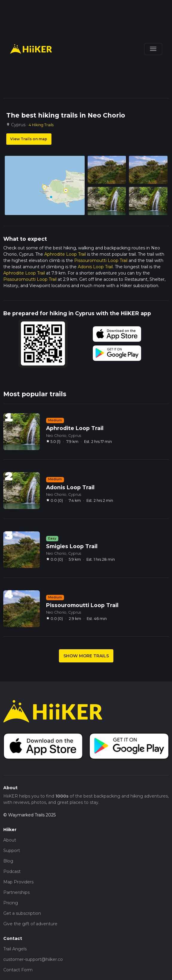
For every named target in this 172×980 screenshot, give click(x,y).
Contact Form (18, 970)
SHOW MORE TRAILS (86, 656)
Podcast (12, 871)
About (10, 840)
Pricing (11, 903)
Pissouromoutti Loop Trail (101, 260)
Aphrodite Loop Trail (65, 254)
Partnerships (16, 892)
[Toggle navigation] (153, 49)
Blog (8, 861)
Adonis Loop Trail (95, 267)
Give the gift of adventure (30, 924)
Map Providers (18, 882)
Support (12, 851)
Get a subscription (22, 913)
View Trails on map (29, 139)
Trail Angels (15, 949)
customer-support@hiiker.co (33, 959)
